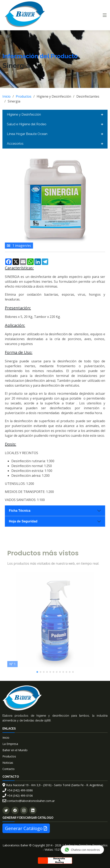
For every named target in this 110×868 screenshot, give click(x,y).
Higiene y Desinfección (24, 114)
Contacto (9, 769)
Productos (24, 96)
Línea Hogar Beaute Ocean (27, 134)
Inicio (6, 96)
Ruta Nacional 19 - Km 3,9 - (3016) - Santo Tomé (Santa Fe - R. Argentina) (53, 785)
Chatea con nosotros (82, 850)
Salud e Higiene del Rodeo (27, 124)
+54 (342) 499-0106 (18, 796)
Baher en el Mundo (15, 750)
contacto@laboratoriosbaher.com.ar (29, 801)
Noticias (8, 763)
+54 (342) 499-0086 (18, 790)
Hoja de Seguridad (23, 521)
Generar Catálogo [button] (26, 828)
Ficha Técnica (20, 511)
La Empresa (10, 744)
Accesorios (15, 144)
